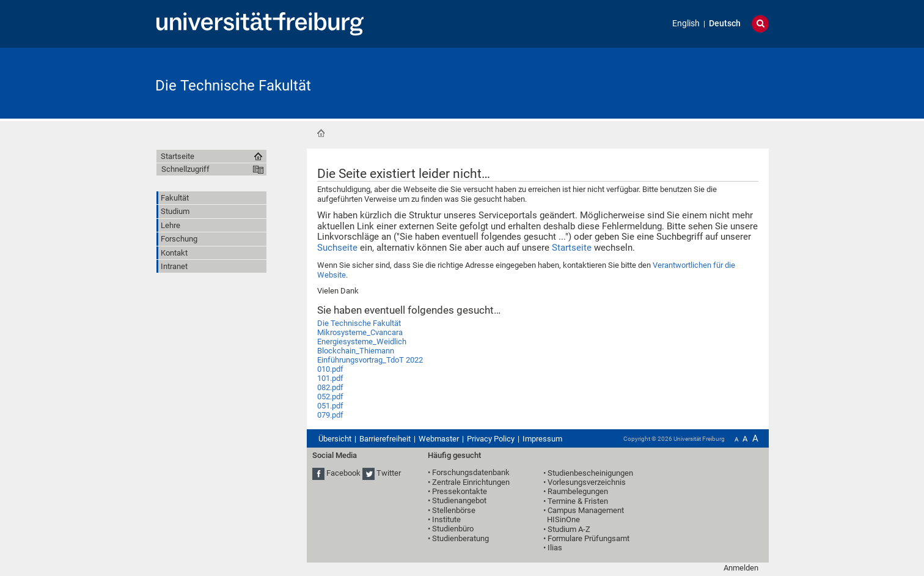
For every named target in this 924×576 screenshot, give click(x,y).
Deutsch (725, 24)
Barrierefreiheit (385, 439)
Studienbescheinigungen (590, 473)
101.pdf (330, 378)
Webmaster (439, 439)
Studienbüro (453, 529)
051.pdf (330, 406)
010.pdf (330, 369)
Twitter (389, 473)
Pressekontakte (460, 491)
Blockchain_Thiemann (356, 351)
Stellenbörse (454, 510)
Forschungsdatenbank (471, 472)
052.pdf (330, 397)
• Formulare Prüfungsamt (586, 538)
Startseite (321, 133)
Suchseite (337, 248)
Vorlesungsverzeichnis (587, 482)
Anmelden (741, 568)
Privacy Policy (491, 439)
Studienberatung (460, 538)
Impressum (542, 439)
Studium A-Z (569, 529)
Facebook (343, 473)
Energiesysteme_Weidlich (362, 342)
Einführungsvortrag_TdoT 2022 (370, 360)
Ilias (555, 548)
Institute (446, 519)
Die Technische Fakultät (233, 86)
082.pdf (330, 387)
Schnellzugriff (185, 169)
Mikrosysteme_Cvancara (360, 332)
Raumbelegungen (578, 491)
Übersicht (335, 439)
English (686, 24)
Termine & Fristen (578, 501)
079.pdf (330, 415)
